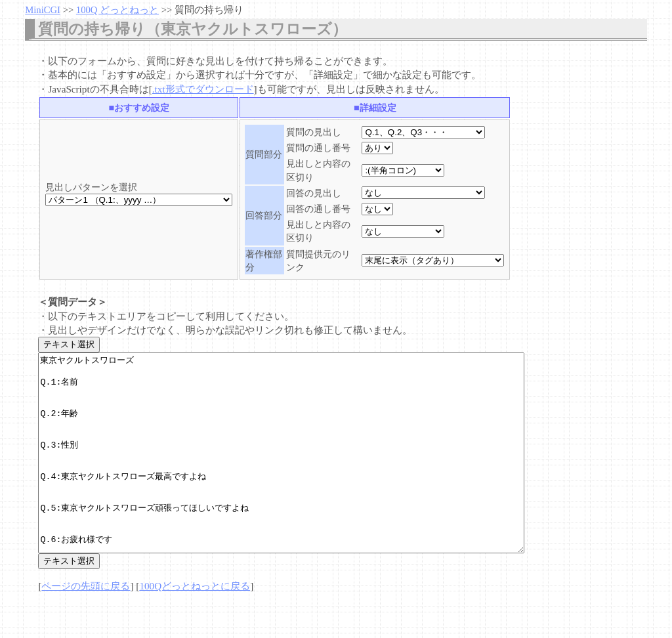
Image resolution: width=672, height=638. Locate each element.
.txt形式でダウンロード (203, 89)
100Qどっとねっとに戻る (195, 625)
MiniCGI (43, 10)
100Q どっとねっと (117, 10)
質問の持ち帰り (209, 10)
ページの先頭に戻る (86, 625)
